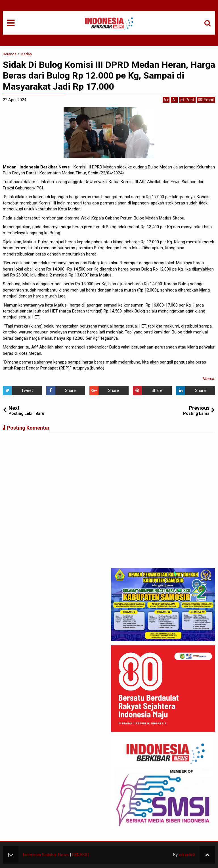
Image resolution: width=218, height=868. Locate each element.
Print (187, 100)
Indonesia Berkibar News (46, 855)
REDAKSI (80, 855)
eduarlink (187, 855)
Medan (209, 379)
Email (206, 100)
